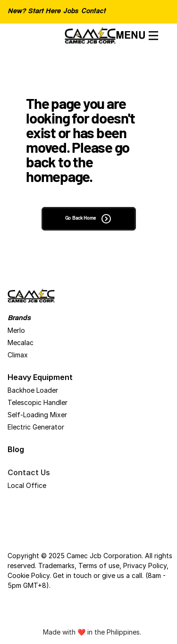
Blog (16, 449)
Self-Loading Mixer (37, 415)
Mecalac (21, 343)
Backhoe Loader (33, 390)
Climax (18, 355)
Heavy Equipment (40, 377)
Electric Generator (36, 427)
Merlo (16, 330)
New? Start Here (34, 12)
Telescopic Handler (38, 402)
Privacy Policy (145, 566)
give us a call (122, 575)
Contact (93, 12)
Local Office (27, 485)
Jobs (71, 12)
